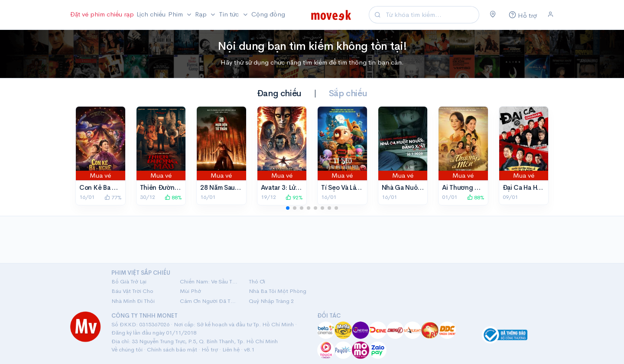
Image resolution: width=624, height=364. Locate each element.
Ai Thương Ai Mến (469, 187)
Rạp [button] (202, 14)
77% (113, 197)
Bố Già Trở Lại (129, 281)
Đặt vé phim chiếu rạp (102, 14)
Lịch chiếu (151, 14)
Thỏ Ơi (257, 281)
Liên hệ (231, 349)
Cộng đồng (268, 14)
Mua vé (100, 175)
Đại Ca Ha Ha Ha (526, 187)
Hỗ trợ (210, 349)
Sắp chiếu (348, 93)
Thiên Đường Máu (167, 187)
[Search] (431, 15)
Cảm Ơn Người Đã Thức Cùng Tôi (209, 301)
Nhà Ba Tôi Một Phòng (278, 291)
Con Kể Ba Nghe (104, 187)
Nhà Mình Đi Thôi (133, 301)
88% (173, 197)
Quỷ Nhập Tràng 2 (271, 301)
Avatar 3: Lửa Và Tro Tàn (296, 187)
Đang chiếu (279, 93)
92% (294, 197)
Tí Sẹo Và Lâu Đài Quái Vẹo (360, 187)
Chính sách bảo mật (172, 349)
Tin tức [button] (230, 14)
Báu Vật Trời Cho (132, 291)
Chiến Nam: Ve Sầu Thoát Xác (209, 281)
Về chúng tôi (127, 349)
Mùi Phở (190, 291)
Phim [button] (176, 14)
